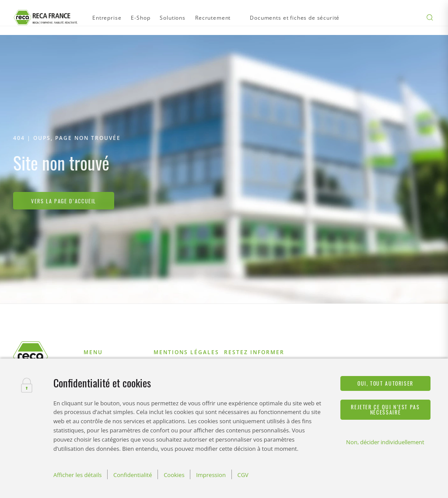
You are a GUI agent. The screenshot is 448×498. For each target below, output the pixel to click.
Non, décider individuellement (385, 442)
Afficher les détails (77, 475)
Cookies (174, 475)
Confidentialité (133, 475)
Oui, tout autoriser (385, 383)
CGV (243, 475)
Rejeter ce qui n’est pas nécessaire (385, 409)
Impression (211, 475)
